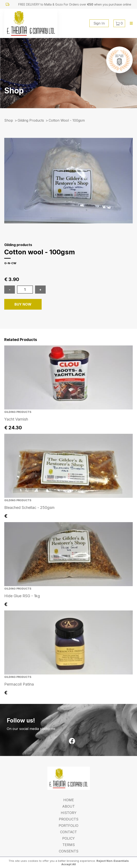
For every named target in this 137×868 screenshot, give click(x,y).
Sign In (99, 23)
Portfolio (68, 826)
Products (69, 819)
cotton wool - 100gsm (67, 120)
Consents (69, 851)
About (68, 806)
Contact (68, 832)
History (69, 813)
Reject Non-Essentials (113, 861)
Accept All (69, 864)
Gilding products (31, 120)
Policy (68, 838)
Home (69, 800)
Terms (69, 845)
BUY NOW (23, 304)
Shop (9, 120)
